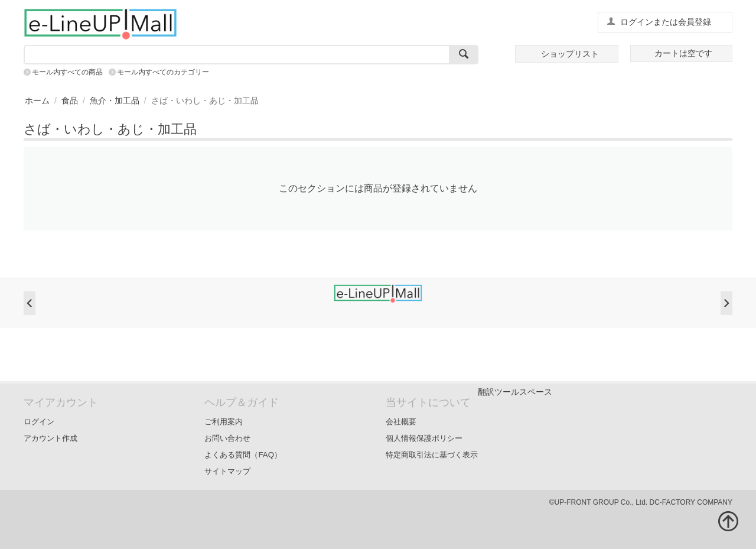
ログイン (39, 422)
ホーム (37, 100)
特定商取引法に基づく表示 (432, 455)
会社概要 (401, 422)
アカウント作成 (50, 438)
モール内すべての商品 (67, 72)
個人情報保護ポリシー (424, 438)
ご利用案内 (224, 422)
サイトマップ (227, 471)
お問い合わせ (227, 438)
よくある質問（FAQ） (243, 455)
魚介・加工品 (115, 100)
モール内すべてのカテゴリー (163, 72)
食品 (70, 100)
